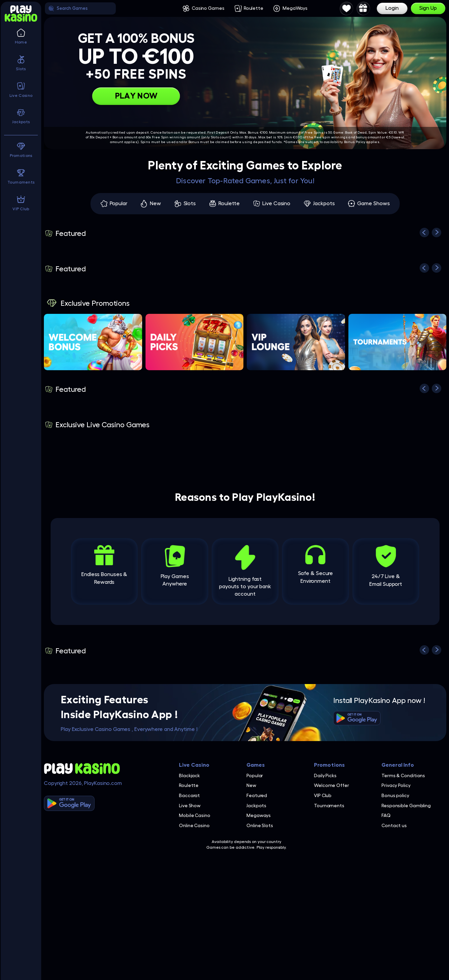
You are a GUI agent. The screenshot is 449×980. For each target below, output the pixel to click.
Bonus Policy (355, 142)
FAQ (386, 815)
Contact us (394, 825)
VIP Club (323, 795)
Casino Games (208, 8)
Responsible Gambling (406, 806)
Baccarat (189, 795)
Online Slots (260, 825)
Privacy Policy (396, 785)
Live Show (190, 806)
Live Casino (276, 203)
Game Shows (373, 203)
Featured (257, 795)
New (155, 203)
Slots (190, 203)
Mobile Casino (195, 815)
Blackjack (189, 775)
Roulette (254, 8)
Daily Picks (325, 775)
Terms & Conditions (403, 775)
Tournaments (329, 806)
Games (256, 765)
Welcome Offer (332, 785)
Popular (118, 203)
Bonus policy (395, 795)
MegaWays (295, 8)
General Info (398, 765)
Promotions (329, 765)
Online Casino (194, 825)
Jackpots (324, 203)
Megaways (259, 815)
